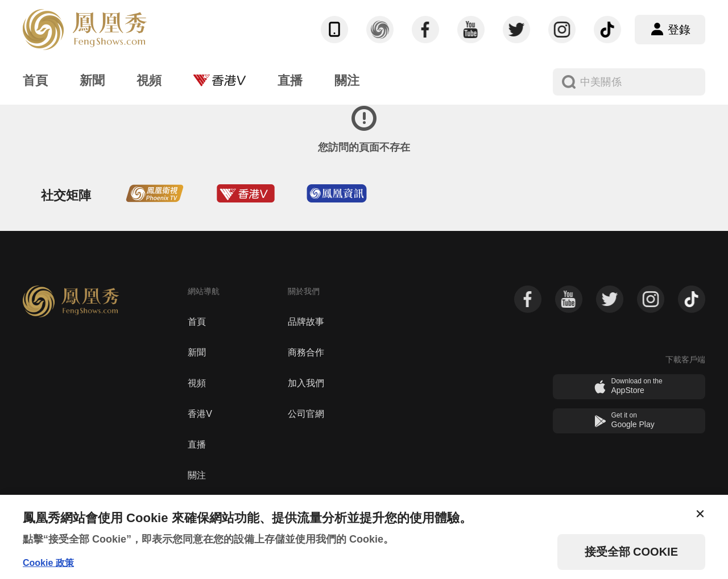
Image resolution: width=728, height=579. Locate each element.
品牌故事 (306, 322)
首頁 (197, 322)
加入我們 (306, 383)
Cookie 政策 (48, 563)
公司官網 (306, 414)
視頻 (197, 383)
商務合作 (306, 352)
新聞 (197, 352)
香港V (200, 414)
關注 (197, 475)
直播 (197, 444)
